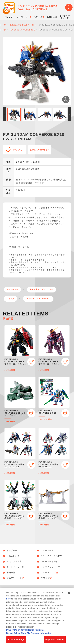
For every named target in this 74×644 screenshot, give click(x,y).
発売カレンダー (14, 556)
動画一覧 (11, 573)
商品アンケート (16, 578)
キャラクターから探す (52, 556)
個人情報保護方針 (51, 590)
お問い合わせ (24, 590)
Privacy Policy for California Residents (25, 633)
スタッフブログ (50, 573)
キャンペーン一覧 (15, 567)
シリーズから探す (49, 562)
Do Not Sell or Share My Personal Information (29, 636)
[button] (4, 114)
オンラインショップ (51, 567)
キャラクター (12, 289)
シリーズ (10, 299)
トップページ (13, 551)
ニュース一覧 (47, 551)
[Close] (69, 596)
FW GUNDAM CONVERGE (38, 299)
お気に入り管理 (14, 562)
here (8, 602)
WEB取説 (47, 578)
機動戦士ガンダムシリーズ (42, 289)
